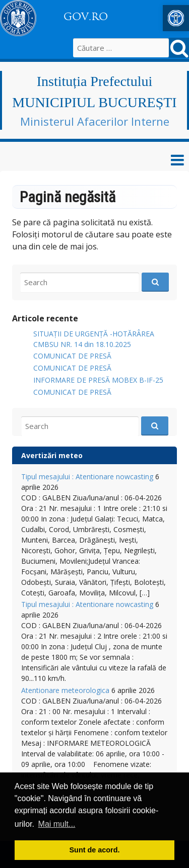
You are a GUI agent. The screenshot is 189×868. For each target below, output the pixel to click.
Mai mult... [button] (57, 824)
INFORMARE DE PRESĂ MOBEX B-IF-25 (98, 380)
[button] (176, 18)
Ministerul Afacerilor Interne (95, 121)
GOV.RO (86, 17)
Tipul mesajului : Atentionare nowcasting (87, 476)
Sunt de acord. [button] (95, 850)
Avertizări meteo (52, 455)
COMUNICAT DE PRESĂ (72, 356)
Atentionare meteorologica (65, 690)
